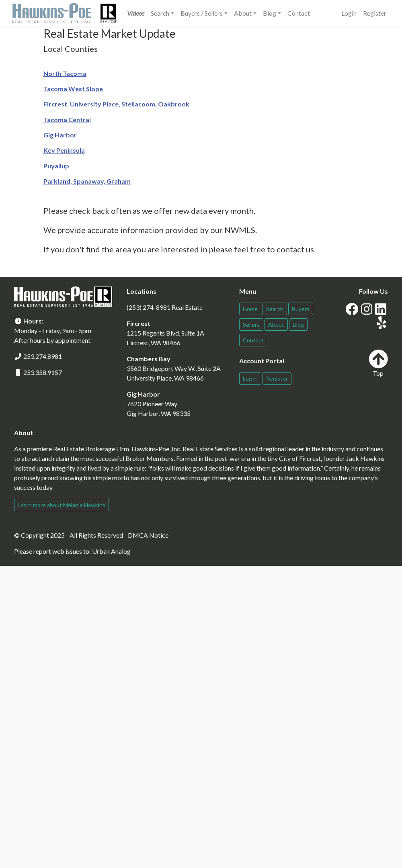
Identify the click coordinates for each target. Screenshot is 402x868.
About (276, 324)
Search (275, 309)
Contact (299, 13)
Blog (298, 324)
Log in (250, 378)
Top (378, 363)
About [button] (243, 13)
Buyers (301, 309)
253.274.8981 (43, 356)
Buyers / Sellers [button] (202, 13)
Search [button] (160, 13)
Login (349, 13)
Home (250, 309)
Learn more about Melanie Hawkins (62, 505)
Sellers (251, 324)
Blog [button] (270, 13)
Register (375, 13)
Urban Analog (111, 551)
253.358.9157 (43, 372)
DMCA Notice (148, 535)
